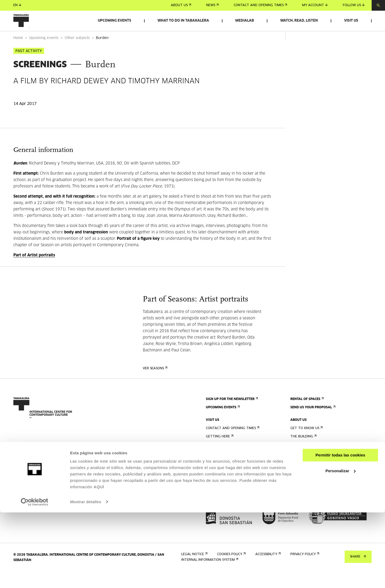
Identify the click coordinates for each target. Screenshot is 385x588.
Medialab (245, 21)
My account (315, 5)
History (299, 460)
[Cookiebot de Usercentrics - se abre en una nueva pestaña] (35, 578)
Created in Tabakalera (312, 468)
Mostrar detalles (86, 577)
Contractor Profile (309, 497)
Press (212, 505)
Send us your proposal (312, 422)
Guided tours (219, 460)
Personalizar (340, 546)
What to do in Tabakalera (183, 21)
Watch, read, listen (299, 21)
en (17, 5)
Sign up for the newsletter (231, 414)
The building (303, 451)
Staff (297, 476)
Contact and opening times (260, 5)
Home (18, 53)
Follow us (354, 5)
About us (181, 5)
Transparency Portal (311, 505)
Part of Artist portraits (34, 270)
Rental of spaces (307, 414)
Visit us (351, 21)
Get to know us (306, 443)
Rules (212, 485)
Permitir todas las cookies (340, 531)
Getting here (219, 451)
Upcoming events (115, 21)
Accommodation (222, 468)
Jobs (296, 489)
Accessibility (218, 476)
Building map (219, 493)
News (212, 5)
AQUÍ (99, 563)
